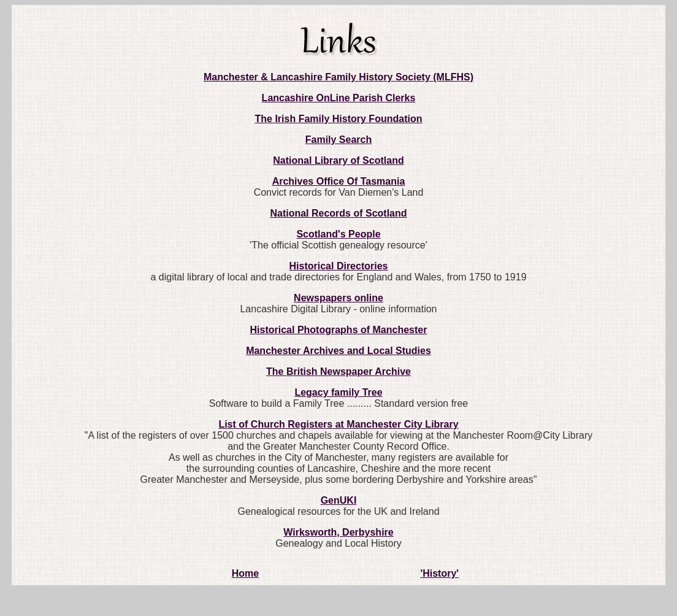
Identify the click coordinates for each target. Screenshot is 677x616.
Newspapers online (338, 298)
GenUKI (339, 500)
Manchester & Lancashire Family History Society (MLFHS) (338, 77)
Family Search (339, 140)
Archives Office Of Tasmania (339, 181)
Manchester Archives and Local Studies (338, 351)
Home (245, 573)
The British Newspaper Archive (338, 372)
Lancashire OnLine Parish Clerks (339, 98)
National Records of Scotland (338, 213)
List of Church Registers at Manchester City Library (338, 424)
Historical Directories (339, 266)
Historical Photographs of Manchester (339, 330)
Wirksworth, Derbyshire (338, 532)
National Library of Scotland (338, 160)
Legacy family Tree (338, 392)
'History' (439, 573)
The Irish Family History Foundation (339, 119)
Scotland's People (338, 234)
